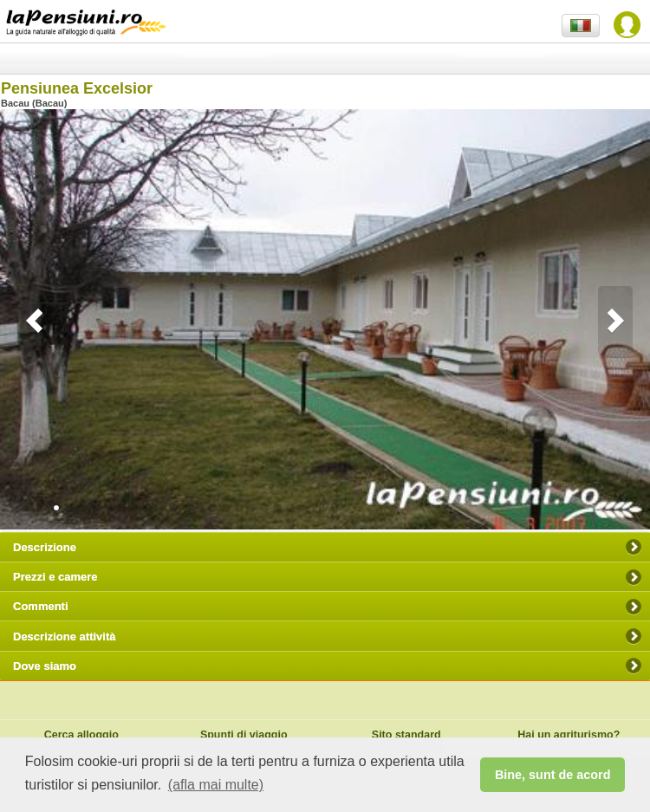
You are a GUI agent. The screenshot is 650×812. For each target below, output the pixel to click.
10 (186, 508)
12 (212, 508)
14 (238, 508)
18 (290, 508)
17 (277, 508)
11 (199, 508)
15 (251, 508)
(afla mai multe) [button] (216, 785)
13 (225, 508)
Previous (35, 321)
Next (615, 321)
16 (264, 508)
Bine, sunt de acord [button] (553, 775)
